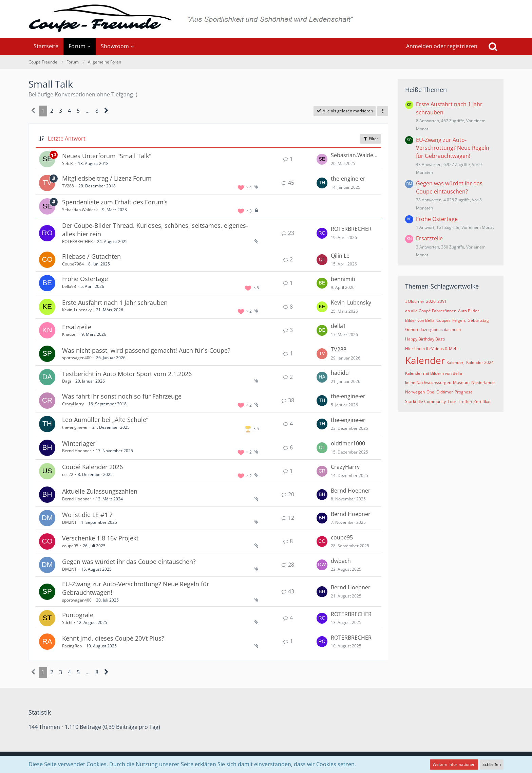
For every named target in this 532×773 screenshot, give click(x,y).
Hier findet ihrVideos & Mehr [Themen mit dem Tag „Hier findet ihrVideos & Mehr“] (432, 348)
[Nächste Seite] (106, 111)
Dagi (66, 381)
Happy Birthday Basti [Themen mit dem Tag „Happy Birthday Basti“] (425, 339)
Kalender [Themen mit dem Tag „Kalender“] (425, 360)
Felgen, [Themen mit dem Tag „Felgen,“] (459, 320)
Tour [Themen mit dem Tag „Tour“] (452, 401)
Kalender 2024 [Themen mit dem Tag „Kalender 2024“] (480, 362)
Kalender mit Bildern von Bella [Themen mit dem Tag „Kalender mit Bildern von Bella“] (434, 373)
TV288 (68, 186)
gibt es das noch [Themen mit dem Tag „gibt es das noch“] (445, 329)
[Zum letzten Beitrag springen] (322, 159)
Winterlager (79, 443)
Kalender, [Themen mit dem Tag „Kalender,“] (455, 362)
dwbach (341, 561)
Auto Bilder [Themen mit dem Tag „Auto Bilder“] (469, 311)
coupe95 (70, 546)
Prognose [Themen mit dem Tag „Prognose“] (464, 392)
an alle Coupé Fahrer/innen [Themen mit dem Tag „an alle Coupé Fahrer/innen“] (431, 311)
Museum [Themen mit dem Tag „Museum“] (461, 382)
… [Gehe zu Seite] (88, 111)
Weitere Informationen (454, 764)
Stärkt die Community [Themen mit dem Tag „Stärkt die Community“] (425, 401)
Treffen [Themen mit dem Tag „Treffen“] (465, 401)
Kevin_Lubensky (77, 310)
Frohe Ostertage (85, 279)
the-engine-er (348, 179)
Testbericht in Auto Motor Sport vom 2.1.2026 (127, 374)
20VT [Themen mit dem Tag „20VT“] (442, 301)
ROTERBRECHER (77, 242)
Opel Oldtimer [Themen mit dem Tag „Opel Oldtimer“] (440, 392)
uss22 (68, 474)
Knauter (70, 334)
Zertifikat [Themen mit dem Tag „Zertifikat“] (482, 401)
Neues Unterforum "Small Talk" (107, 156)
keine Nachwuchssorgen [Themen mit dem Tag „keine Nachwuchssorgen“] (428, 382)
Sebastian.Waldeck (354, 155)
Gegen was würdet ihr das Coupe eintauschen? (129, 562)
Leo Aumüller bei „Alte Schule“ (105, 420)
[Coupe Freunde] (266, 19)
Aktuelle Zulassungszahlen (100, 491)
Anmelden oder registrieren (442, 46)
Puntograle (78, 615)
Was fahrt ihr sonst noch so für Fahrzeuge (122, 396)
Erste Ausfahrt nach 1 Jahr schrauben (115, 302)
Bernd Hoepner (77, 451)
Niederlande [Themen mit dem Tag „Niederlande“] (483, 382)
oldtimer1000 (348, 443)
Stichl (67, 622)
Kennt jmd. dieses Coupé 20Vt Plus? (113, 638)
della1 (338, 326)
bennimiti (343, 279)
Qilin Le (340, 256)
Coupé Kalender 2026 (92, 467)
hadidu (340, 373)
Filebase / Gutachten (91, 256)
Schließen (492, 764)
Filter (370, 139)
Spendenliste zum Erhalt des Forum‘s (115, 202)
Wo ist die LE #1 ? (87, 515)
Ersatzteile (77, 327)
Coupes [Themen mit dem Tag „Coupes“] (443, 320)
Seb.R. (68, 163)
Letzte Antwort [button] (67, 139)
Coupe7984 (73, 264)
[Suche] (493, 47)
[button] (383, 111)
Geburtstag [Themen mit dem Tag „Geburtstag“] (478, 320)
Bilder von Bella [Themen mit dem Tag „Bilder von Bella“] (420, 320)
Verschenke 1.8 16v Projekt (100, 538)
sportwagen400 (77, 358)
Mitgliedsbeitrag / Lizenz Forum (107, 178)
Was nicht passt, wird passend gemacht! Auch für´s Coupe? (146, 350)
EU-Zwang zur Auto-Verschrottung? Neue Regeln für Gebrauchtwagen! (453, 148)
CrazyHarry (73, 404)
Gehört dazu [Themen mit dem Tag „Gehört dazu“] (417, 329)
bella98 (69, 286)
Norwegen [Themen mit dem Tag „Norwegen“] (415, 392)
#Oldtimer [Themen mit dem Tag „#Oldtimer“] (415, 301)
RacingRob (72, 646)
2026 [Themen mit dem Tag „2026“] (431, 301)
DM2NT (69, 522)
